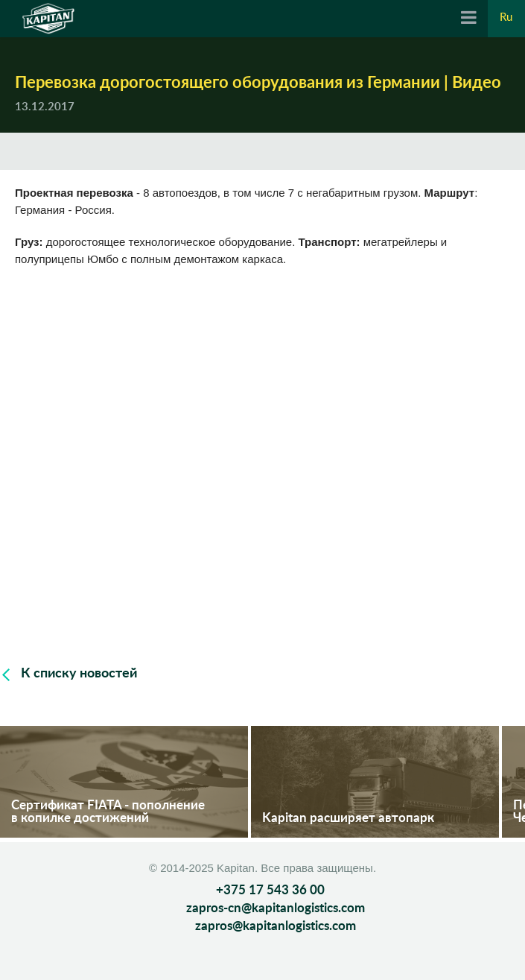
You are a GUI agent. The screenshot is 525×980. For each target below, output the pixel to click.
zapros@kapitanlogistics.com (276, 926)
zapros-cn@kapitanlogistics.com (276, 908)
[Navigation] (469, 19)
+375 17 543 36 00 (270, 890)
